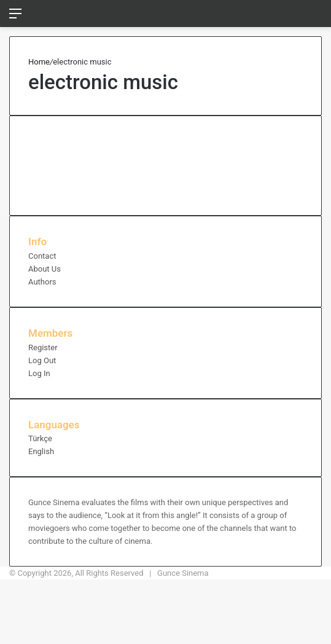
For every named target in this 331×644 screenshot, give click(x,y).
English (41, 451)
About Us (45, 269)
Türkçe (40, 438)
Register (43, 348)
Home (39, 62)
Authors (42, 282)
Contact (42, 256)
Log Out (42, 360)
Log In (39, 373)
